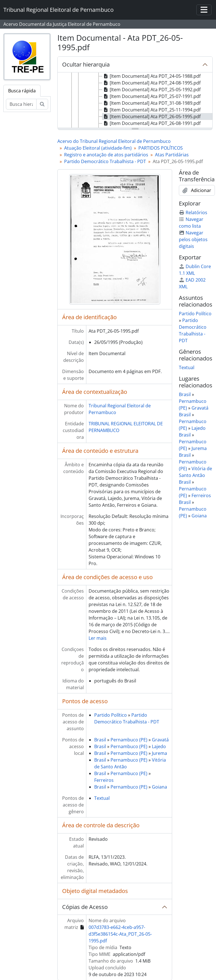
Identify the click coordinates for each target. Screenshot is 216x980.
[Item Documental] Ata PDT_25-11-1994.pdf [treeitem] (151, 110)
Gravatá (160, 740)
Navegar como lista (191, 223)
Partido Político (111, 715)
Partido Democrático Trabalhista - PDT (105, 161)
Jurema (159, 753)
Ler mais (98, 638)
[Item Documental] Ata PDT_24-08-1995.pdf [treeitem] (151, 83)
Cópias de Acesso (85, 907)
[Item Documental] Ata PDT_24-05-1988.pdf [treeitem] (151, 76)
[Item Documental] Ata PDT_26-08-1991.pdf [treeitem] (151, 123)
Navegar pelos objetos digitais (193, 239)
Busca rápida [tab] (22, 91)
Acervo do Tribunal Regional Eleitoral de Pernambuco (114, 141)
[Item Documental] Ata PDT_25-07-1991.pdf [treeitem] (151, 96)
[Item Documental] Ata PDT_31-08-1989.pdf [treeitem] (151, 103)
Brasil (100, 740)
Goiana (159, 787)
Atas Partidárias (172, 155)
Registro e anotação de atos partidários (106, 155)
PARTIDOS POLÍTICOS (161, 148)
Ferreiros (104, 780)
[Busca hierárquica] (21, 104)
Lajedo (159, 746)
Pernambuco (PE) (129, 740)
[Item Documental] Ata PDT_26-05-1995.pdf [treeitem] (151, 116)
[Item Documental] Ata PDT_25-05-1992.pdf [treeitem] (151, 90)
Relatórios (193, 213)
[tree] (135, 100)
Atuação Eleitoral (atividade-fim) (98, 148)
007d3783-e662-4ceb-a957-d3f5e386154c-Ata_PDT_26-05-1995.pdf (120, 934)
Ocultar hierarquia (86, 64)
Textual (102, 798)
